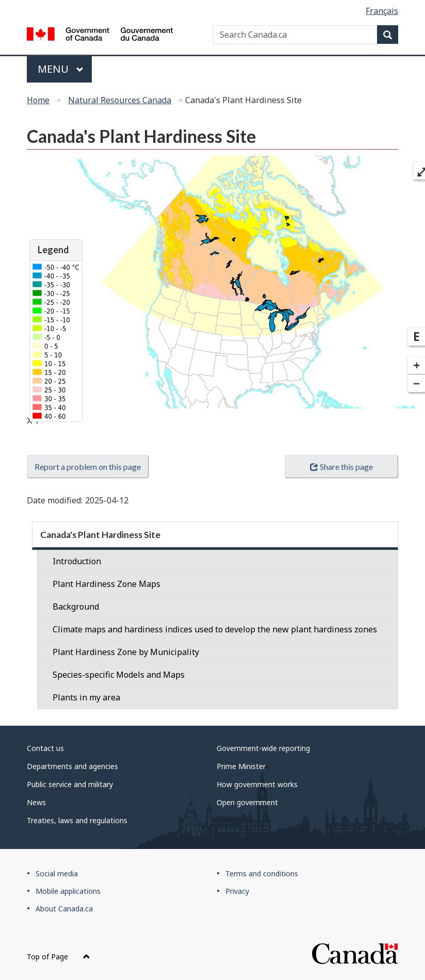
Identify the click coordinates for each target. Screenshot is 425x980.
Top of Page (59, 957)
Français (382, 11)
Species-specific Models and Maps (119, 675)
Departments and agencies (72, 766)
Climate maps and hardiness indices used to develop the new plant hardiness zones (215, 629)
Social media (57, 873)
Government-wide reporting (263, 748)
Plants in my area (86, 697)
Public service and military (70, 784)
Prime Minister (241, 766)
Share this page (341, 467)
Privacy (237, 891)
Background (76, 607)
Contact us (45, 748)
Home (38, 100)
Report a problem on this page (88, 467)
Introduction (77, 561)
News (36, 802)
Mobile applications (68, 891)
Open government (247, 802)
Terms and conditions (262, 873)
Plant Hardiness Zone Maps (107, 584)
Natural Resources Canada (120, 100)
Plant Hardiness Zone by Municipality (126, 652)
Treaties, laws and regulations (77, 820)
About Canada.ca (64, 909)
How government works (257, 784)
